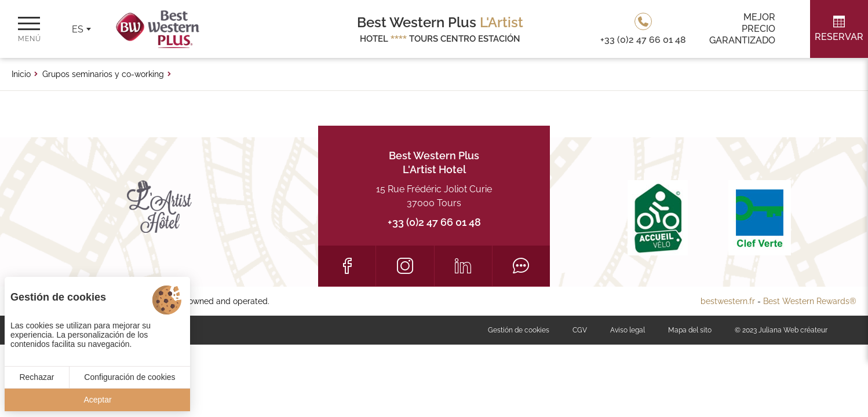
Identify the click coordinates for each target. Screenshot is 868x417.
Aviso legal (628, 330)
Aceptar (97, 400)
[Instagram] (405, 266)
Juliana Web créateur (793, 330)
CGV (580, 330)
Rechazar (37, 377)
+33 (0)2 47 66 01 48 (434, 222)
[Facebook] (347, 266)
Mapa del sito (690, 330)
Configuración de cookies (130, 377)
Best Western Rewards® (810, 301)
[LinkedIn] (463, 266)
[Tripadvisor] (521, 266)
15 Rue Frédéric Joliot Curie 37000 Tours (434, 196)
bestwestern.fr (728, 301)
